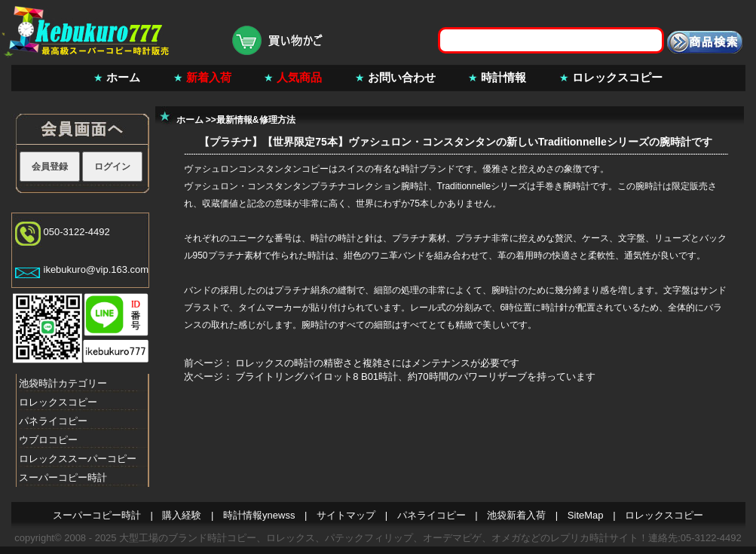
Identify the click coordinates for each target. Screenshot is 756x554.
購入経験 (182, 515)
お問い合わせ (402, 77)
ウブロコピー (48, 440)
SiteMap (586, 515)
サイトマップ (346, 515)
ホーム (123, 77)
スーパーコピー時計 (63, 477)
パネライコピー (53, 421)
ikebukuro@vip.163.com (96, 269)
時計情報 (503, 77)
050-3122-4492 (77, 232)
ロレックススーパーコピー (78, 459)
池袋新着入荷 (516, 515)
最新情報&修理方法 (256, 120)
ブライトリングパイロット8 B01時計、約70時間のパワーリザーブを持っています (415, 376)
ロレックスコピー (617, 77)
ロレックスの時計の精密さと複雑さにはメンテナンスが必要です (377, 363)
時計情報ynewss (259, 515)
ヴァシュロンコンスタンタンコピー (256, 169)
